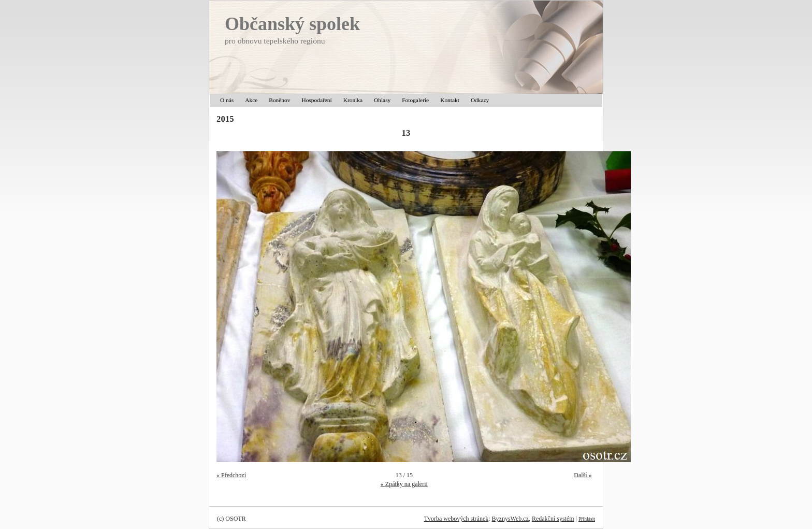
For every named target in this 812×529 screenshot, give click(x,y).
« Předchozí (231, 475)
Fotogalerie (415, 100)
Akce (251, 100)
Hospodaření (316, 100)
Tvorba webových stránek (456, 519)
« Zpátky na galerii (404, 484)
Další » (583, 475)
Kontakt (450, 100)
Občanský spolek (292, 24)
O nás (227, 100)
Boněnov (279, 100)
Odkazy (480, 100)
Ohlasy (382, 100)
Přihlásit (587, 519)
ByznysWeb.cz (510, 519)
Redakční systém (553, 519)
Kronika (353, 100)
